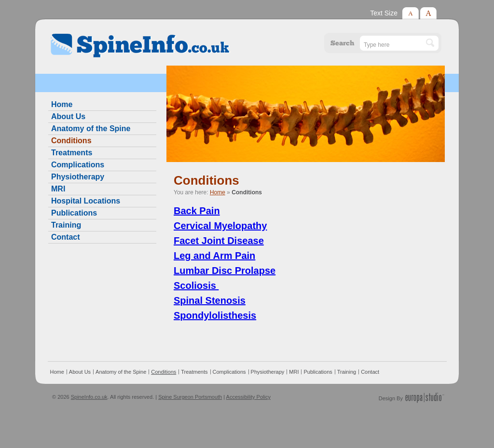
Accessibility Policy (248, 397)
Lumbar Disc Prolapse (225, 271)
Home (218, 192)
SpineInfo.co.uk (89, 397)
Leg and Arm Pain (214, 256)
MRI (58, 189)
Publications (74, 213)
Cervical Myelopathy (220, 226)
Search (343, 43)
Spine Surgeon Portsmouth (190, 397)
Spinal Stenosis (210, 300)
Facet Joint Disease (219, 241)
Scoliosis (196, 285)
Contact (66, 237)
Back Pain (197, 211)
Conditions (71, 141)
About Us (68, 116)
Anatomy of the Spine (91, 129)
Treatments (72, 153)
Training (66, 225)
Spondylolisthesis (215, 315)
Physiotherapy (78, 177)
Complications (78, 165)
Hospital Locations (86, 201)
